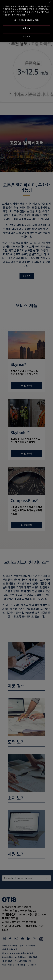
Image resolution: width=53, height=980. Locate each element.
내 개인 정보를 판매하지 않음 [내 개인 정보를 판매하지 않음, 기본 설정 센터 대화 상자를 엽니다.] (26, 17)
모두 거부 (27, 25)
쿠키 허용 (27, 33)
